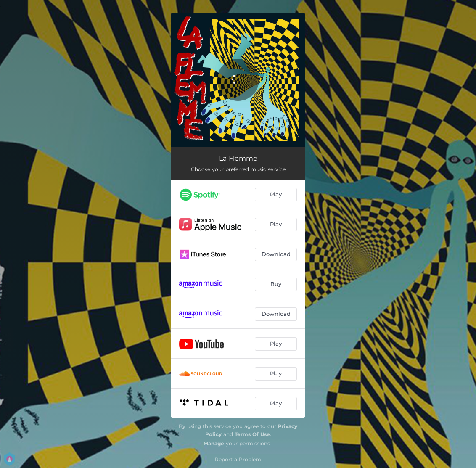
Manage (214, 443)
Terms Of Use (252, 434)
